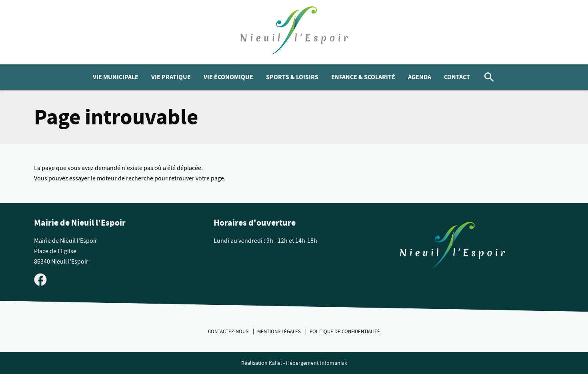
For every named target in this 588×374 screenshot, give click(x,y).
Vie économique (228, 77)
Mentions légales (280, 332)
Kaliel (275, 363)
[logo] (294, 32)
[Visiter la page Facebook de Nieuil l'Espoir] (40, 279)
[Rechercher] (489, 77)
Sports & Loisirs (292, 77)
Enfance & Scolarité (363, 77)
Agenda (420, 77)
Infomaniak (334, 363)
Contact (457, 77)
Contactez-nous (229, 332)
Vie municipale (116, 77)
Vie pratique (171, 77)
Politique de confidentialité (345, 332)
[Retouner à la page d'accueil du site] (452, 247)
